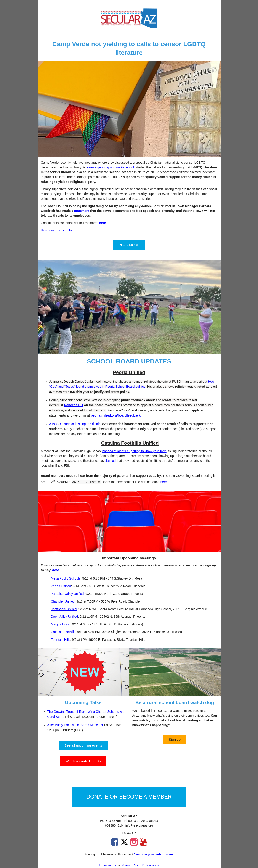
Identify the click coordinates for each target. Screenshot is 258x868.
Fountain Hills (61, 640)
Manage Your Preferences (140, 865)
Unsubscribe (108, 865)
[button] (129, 245)
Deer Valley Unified (65, 617)
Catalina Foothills (63, 632)
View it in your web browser (154, 854)
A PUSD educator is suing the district (75, 424)
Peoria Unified (61, 586)
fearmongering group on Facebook (110, 167)
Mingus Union (61, 624)
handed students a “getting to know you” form (134, 451)
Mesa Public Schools (66, 578)
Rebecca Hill (74, 405)
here (164, 482)
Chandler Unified (63, 601)
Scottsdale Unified (64, 609)
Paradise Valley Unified (67, 594)
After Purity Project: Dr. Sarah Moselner (75, 725)
